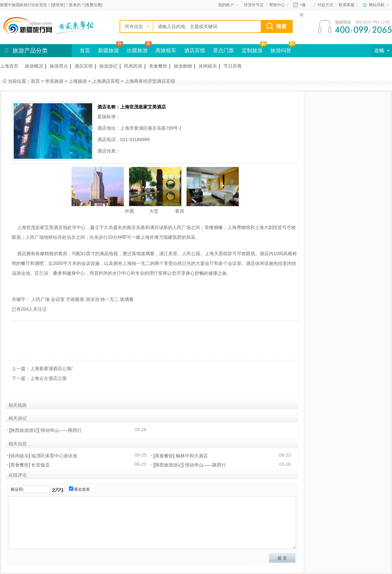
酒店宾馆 (195, 50)
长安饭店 (41, 465)
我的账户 (228, 5)
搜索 (281, 26)
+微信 (299, 6)
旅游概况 (34, 66)
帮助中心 (277, 5)
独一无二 (109, 299)
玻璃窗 (127, 299)
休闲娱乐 (208, 66)
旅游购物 (183, 66)
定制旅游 (252, 50)
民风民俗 (133, 66)
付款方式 (325, 5)
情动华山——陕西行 (61, 430)
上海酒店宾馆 (106, 81)
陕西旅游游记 (24, 430)
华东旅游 (54, 81)
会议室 (58, 299)
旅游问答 (281, 50)
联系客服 (347, 5)
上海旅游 (78, 81)
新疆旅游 (108, 50)
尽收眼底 (75, 299)
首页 (85, 50)
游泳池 (92, 299)
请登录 (58, 5)
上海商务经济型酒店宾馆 (150, 81)
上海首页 (9, 66)
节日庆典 (233, 66)
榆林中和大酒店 (192, 456)
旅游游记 (108, 66)
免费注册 (93, 5)
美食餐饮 (158, 66)
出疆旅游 (137, 50)
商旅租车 (166, 50)
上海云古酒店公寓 (48, 378)
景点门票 (223, 50)
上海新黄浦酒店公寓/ (51, 369)
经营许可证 (254, 5)
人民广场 (41, 299)
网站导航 (379, 5)
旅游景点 (59, 66)
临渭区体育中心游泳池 (54, 456)
